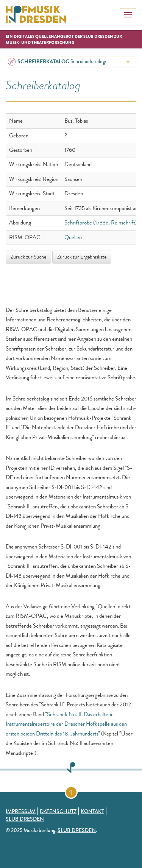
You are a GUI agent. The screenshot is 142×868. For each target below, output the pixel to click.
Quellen (73, 237)
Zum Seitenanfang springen (77, 791)
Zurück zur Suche (28, 257)
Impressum (21, 811)
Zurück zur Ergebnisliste (82, 257)
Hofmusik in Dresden (36, 15)
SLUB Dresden (25, 819)
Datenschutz (58, 811)
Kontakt (92, 811)
